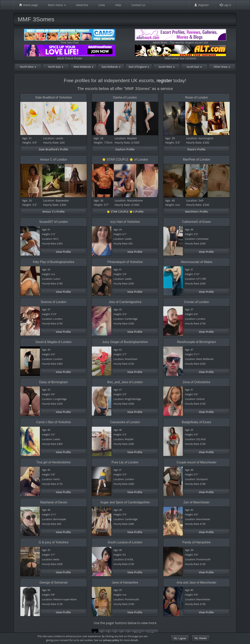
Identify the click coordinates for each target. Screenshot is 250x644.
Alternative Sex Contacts (180, 52)
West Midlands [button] (83, 67)
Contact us (138, 5)
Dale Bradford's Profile (54, 149)
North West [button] (28, 67)
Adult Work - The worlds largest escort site (180, 37)
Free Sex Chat (70, 37)
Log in (225, 5)
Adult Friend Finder (70, 52)
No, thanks (201, 638)
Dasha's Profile (125, 149)
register (164, 80)
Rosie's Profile (196, 149)
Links (102, 5)
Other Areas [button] (222, 67)
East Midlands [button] (111, 67)
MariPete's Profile (196, 212)
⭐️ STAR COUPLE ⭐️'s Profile (125, 212)
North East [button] (56, 67)
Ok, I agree (180, 638)
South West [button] (167, 67)
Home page (28, 5)
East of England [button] (139, 67)
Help (118, 5)
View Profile (63, 252)
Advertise (82, 5)
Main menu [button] (57, 5)
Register (201, 5)
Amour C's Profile (54, 212)
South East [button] (194, 67)
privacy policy (111, 640)
